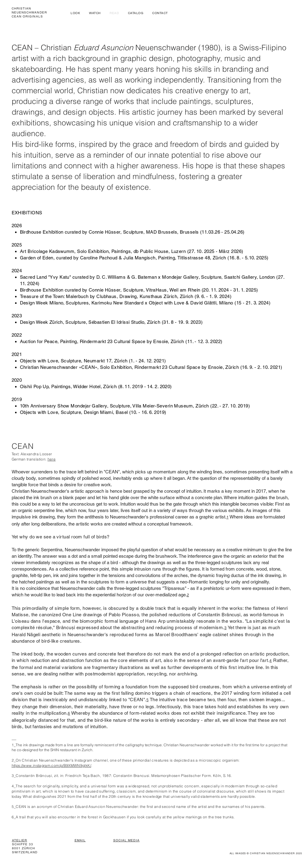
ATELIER (20, 840)
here (52, 459)
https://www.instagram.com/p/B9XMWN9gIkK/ (51, 765)
